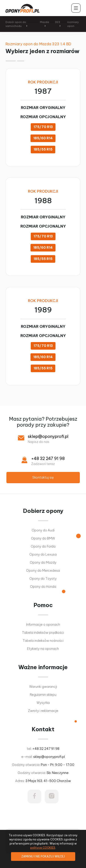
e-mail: (43, 757)
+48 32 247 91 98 (48, 458)
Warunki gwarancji (43, 687)
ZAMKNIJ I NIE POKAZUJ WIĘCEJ (43, 856)
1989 (43, 310)
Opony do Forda (43, 546)
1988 (43, 201)
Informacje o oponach (43, 625)
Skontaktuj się (43, 477)
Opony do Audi (43, 530)
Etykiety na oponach (43, 649)
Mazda (44, 22)
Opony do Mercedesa (43, 571)
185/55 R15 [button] (43, 149)
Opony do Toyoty (43, 579)
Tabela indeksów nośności (43, 641)
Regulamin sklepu (43, 695)
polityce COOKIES (43, 848)
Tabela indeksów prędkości (43, 633)
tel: (43, 749)
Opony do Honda (43, 587)
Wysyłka (43, 703)
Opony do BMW (43, 538)
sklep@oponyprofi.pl (48, 436)
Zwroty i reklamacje (43, 711)
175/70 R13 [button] (43, 127)
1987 (43, 91)
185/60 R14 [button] (43, 138)
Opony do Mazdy (43, 562)
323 (57, 22)
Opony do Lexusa (43, 554)
